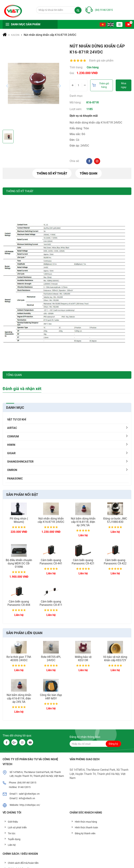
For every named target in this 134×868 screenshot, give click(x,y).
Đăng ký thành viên (85, 833)
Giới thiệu (13, 822)
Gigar (11, 453)
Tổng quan (89, 173)
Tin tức (12, 833)
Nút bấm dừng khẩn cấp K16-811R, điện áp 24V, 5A (83, 522)
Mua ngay (124, 85)
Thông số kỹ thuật (52, 173)
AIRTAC (12, 428)
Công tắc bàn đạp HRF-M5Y (51, 697)
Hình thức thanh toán (86, 827)
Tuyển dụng (14, 839)
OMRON (12, 470)
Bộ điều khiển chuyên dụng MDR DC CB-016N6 (19, 563)
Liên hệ (12, 845)
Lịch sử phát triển (17, 827)
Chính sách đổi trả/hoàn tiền (23, 863)
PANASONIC (15, 479)
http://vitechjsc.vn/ (30, 805)
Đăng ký (113, 744)
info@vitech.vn (27, 798)
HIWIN (11, 445)
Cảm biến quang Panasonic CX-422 (115, 562)
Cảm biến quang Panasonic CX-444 (19, 603)
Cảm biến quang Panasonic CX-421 (83, 562)
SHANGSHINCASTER (20, 462)
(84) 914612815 (104, 10)
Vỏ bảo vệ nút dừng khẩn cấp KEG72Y (115, 659)
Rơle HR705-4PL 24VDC (51, 659)
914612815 (24, 787)
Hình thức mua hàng (86, 822)
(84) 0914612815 (27, 783)
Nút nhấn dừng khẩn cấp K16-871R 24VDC (51, 520)
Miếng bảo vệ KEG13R (83, 659)
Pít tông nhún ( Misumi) (19, 520)
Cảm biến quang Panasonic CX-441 (51, 562)
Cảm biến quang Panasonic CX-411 (51, 603)
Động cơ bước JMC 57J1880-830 (115, 520)
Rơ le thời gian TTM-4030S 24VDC (19, 659)
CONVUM (13, 436)
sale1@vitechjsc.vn (29, 794)
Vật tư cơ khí (17, 420)
